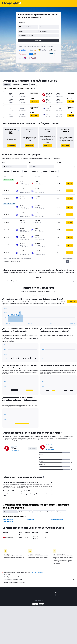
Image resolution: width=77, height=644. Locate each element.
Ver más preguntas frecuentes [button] (28, 499)
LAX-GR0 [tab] (35, 295)
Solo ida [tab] (33, 84)
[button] (27, 31)
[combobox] (22, 22)
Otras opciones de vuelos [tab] (10, 512)
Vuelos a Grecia (31, 519)
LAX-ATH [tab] (39, 277)
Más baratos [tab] (7, 84)
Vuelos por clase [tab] (61, 512)
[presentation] (41, 18)
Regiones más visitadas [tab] (25, 512)
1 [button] (67, 262)
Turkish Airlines (14, 446)
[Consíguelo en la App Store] (42, 606)
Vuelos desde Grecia (8, 522)
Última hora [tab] (25, 84)
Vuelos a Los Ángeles (8, 519)
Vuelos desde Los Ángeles (57, 519)
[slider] (75, 167)
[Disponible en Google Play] (35, 606)
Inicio (3, 74)
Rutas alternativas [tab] (38, 512)
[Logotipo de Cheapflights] (11, 3)
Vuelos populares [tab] (50, 512)
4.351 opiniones (15, 451)
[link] (11, 145)
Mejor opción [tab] (16, 84)
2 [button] (70, 262)
